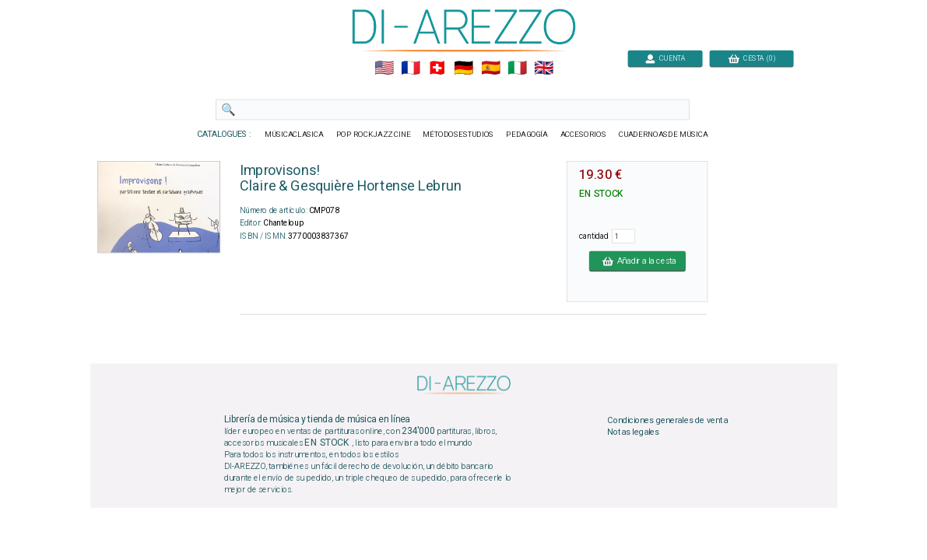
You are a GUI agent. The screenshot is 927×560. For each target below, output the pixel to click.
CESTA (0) (751, 58)
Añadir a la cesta (637, 261)
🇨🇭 (437, 68)
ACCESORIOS (583, 135)
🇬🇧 (544, 68)
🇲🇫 (411, 68)
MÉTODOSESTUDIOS (458, 135)
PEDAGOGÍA (527, 135)
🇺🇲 (383, 68)
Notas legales (633, 432)
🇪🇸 (490, 68)
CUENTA (665, 58)
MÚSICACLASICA (294, 135)
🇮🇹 (516, 68)
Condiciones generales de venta (667, 420)
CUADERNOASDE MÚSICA (663, 135)
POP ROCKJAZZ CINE (373, 135)
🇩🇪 (464, 68)
